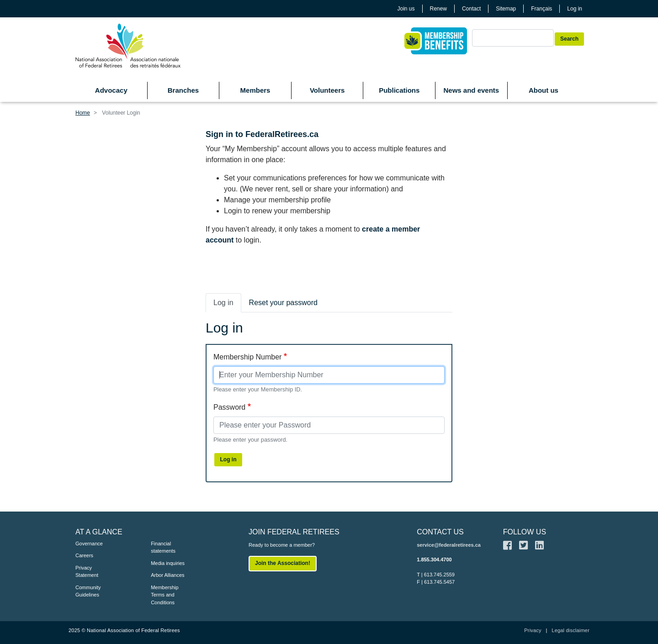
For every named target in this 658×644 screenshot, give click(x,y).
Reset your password (283, 303)
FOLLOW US (525, 532)
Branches (183, 90)
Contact (471, 9)
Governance (89, 544)
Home (83, 113)
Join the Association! (283, 563)
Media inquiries (168, 563)
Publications (399, 90)
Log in (575, 9)
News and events (471, 90)
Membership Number (247, 357)
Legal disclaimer (570, 630)
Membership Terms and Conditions (165, 595)
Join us (406, 9)
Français (541, 9)
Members (255, 90)
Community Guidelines (88, 591)
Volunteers (327, 90)
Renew (438, 9)
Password (229, 407)
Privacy (533, 630)
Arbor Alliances (167, 575)
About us (544, 90)
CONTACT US (440, 532)
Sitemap (506, 9)
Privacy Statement (87, 572)
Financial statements (163, 547)
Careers (84, 555)
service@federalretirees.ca (449, 545)
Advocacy (111, 90)
